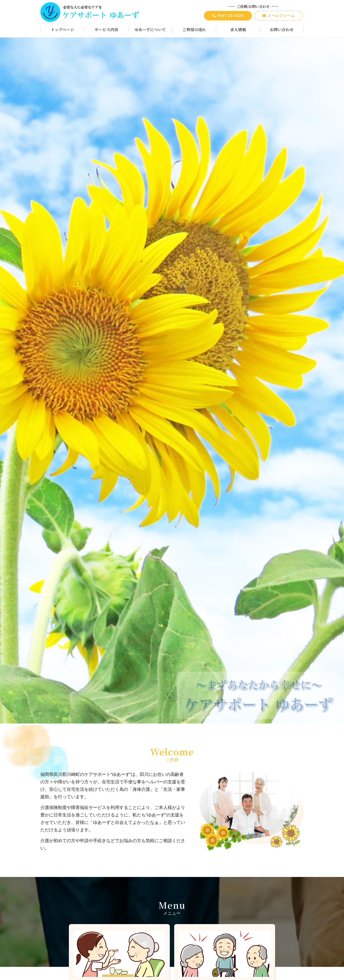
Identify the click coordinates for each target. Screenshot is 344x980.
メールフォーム (279, 16)
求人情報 (238, 29)
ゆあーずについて (150, 29)
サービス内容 (106, 29)
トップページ (63, 29)
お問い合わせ (282, 29)
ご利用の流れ (194, 29)
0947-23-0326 (228, 16)
